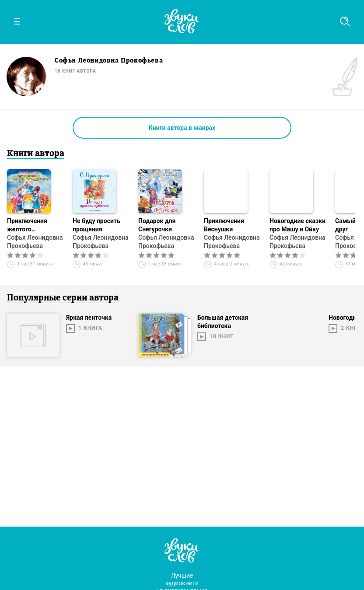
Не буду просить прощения (96, 225)
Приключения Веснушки (224, 225)
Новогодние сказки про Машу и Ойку (297, 225)
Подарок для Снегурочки (157, 225)
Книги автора (36, 154)
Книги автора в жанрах (182, 128)
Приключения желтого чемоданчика (27, 225)
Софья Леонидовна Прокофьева (35, 242)
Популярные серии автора (63, 298)
